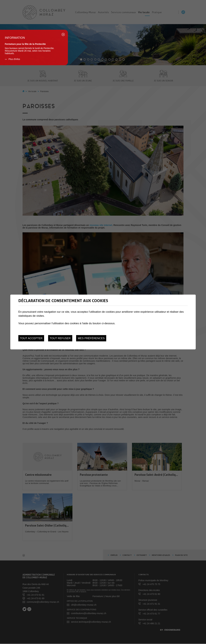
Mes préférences (91, 338)
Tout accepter (31, 338)
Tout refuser (60, 338)
